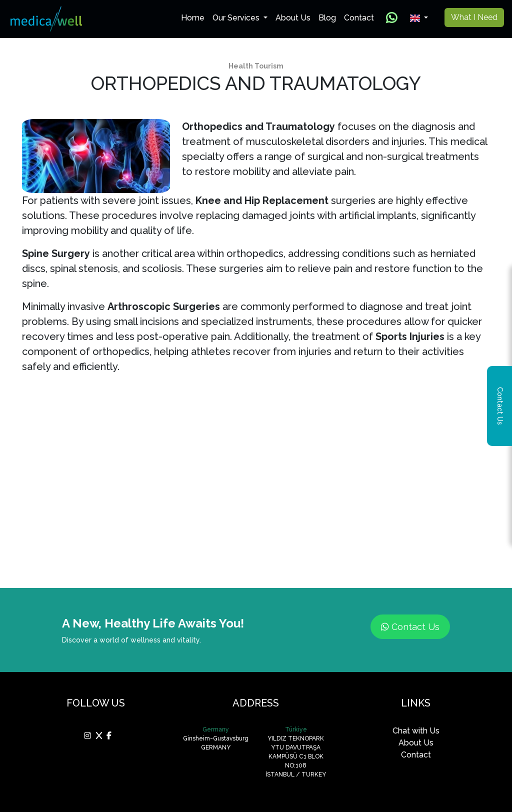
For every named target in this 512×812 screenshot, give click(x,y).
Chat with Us (416, 731)
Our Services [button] (237, 18)
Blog (327, 18)
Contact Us (410, 627)
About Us (293, 18)
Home (195, 17)
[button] (419, 18)
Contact (359, 18)
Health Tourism (256, 66)
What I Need (474, 17)
